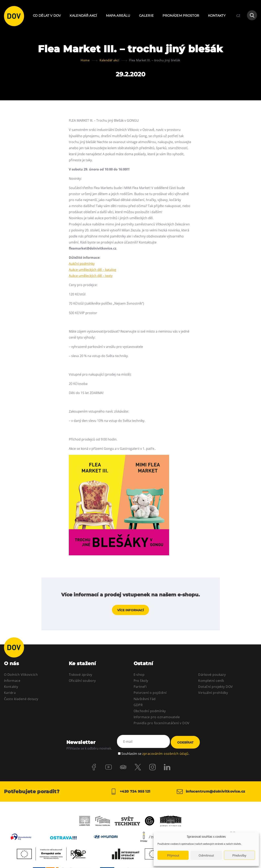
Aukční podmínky (82, 264)
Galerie (146, 16)
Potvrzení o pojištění (150, 694)
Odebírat (185, 743)
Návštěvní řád (145, 700)
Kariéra (10, 694)
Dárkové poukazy (212, 676)
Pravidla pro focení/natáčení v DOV (162, 724)
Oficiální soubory (82, 682)
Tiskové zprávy (81, 676)
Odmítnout (206, 855)
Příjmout (173, 855)
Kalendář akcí (83, 16)
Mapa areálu (118, 16)
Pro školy (141, 682)
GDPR (138, 706)
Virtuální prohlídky (213, 694)
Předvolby (239, 855)
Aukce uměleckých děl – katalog (92, 270)
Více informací (130, 611)
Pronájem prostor (181, 16)
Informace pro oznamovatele (157, 718)
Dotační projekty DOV (216, 688)
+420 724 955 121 (130, 792)
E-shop (139, 676)
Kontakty (217, 16)
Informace (12, 682)
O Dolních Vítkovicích (21, 676)
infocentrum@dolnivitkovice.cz (213, 792)
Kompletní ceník (211, 682)
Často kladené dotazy (21, 700)
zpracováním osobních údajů (165, 753)
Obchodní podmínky (150, 712)
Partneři (140, 688)
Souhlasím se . (155, 753)
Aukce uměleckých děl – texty (91, 276)
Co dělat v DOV (47, 16)
